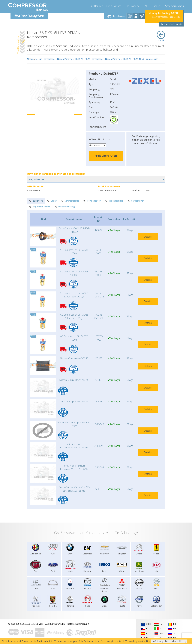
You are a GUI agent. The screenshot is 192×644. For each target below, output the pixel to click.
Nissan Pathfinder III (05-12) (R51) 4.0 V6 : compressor (131, 59)
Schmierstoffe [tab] (70, 201)
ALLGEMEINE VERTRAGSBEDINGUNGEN (45, 624)
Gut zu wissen (114, 6)
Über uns (157, 6)
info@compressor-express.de (166, 17)
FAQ (146, 6)
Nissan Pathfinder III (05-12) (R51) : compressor (80, 59)
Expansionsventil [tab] (40, 207)
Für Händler (96, 6)
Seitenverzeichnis (175, 6)
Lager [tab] (52, 201)
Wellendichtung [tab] (65, 207)
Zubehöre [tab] (36, 201)
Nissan (30, 59)
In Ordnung (157, 641)
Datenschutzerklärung (78, 624)
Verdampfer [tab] (136, 201)
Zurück (161, 36)
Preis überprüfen (106, 156)
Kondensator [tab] (92, 201)
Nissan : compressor (45, 59)
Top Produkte (132, 6)
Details (148, 237)
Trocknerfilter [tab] (114, 201)
